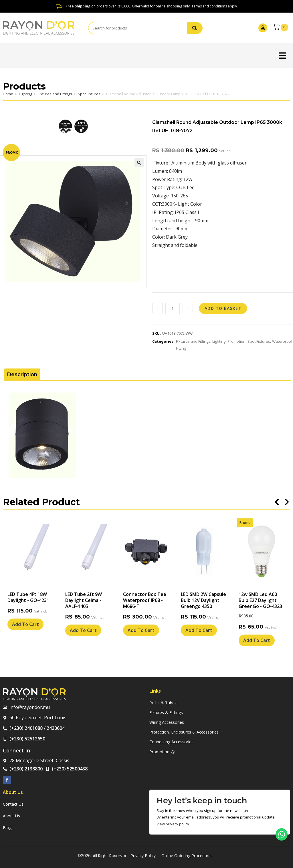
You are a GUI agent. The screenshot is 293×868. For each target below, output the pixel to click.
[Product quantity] (173, 308)
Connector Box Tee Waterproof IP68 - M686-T (145, 600)
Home (8, 94)
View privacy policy (173, 824)
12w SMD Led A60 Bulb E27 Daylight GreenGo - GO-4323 (260, 600)
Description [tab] (22, 374)
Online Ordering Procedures (187, 856)
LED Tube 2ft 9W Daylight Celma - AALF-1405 (84, 600)
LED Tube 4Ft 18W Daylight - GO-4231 (28, 597)
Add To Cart (25, 624)
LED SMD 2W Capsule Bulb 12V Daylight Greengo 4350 (203, 600)
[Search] (194, 28)
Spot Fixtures (89, 94)
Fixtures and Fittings (55, 94)
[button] (282, 55)
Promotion (236, 341)
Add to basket (223, 308)
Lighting (25, 94)
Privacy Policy (143, 856)
